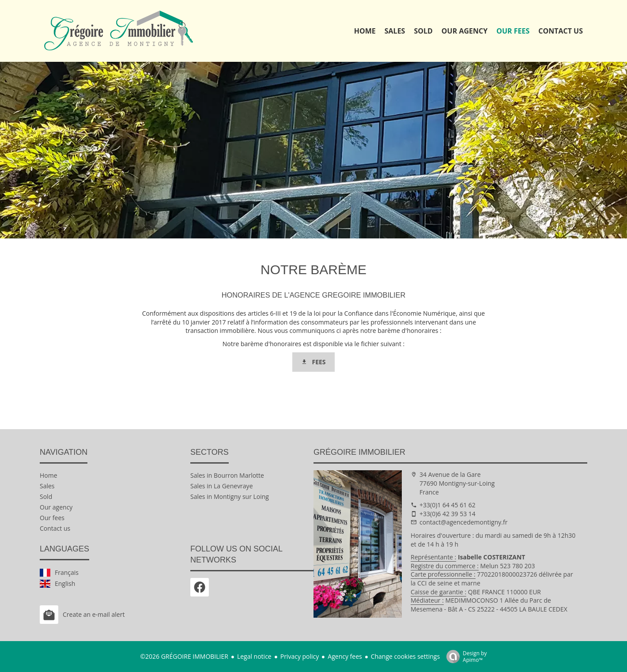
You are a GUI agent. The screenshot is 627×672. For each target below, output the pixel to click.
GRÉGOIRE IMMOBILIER (359, 452)
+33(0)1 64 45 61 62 (448, 505)
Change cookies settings (405, 656)
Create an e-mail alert (82, 615)
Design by (465, 656)
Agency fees (345, 656)
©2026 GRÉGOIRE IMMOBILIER (184, 656)
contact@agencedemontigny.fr (463, 522)
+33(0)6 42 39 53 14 (448, 514)
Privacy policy (300, 656)
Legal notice (254, 656)
